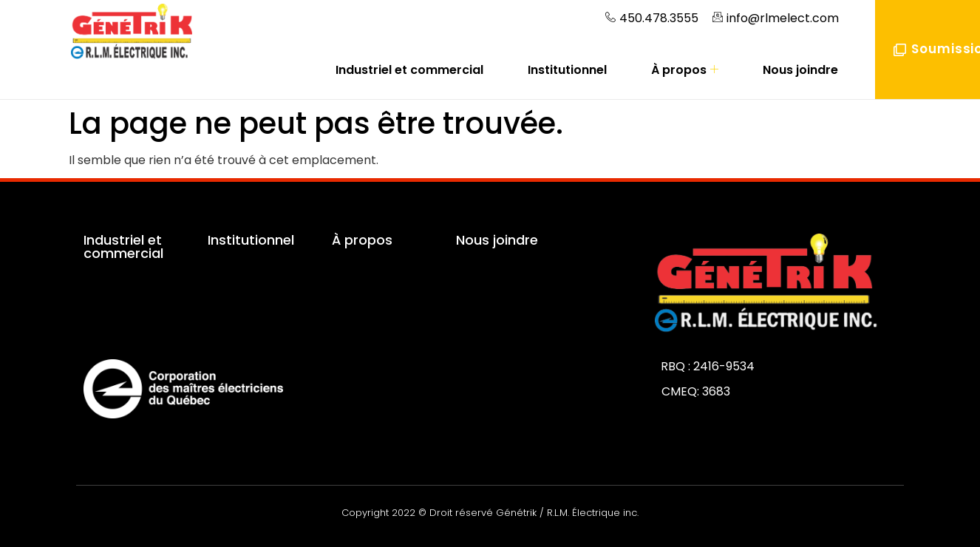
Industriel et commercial (409, 70)
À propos (685, 70)
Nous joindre (800, 70)
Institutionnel (567, 70)
